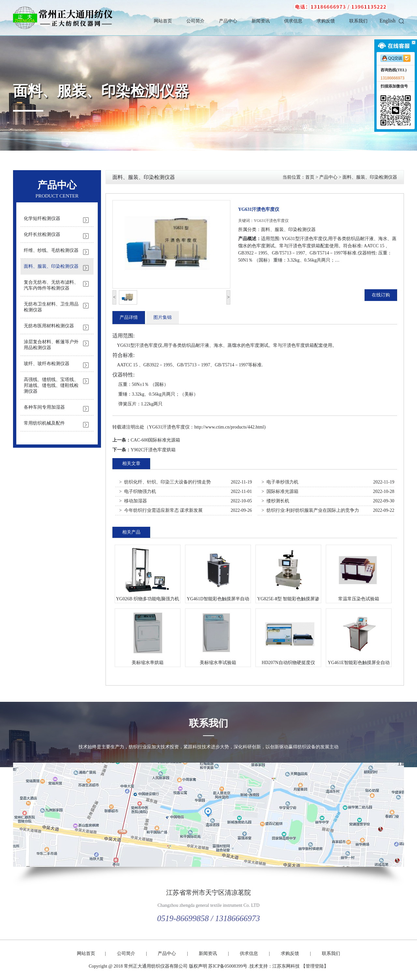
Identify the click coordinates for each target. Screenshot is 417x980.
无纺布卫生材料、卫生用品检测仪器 (51, 307)
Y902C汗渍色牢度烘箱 (153, 450)
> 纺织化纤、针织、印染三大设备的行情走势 (165, 482)
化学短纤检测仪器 (42, 218)
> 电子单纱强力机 (280, 482)
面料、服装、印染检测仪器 (101, 91)
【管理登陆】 (315, 966)
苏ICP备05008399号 (228, 966)
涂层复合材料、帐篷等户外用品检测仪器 (51, 345)
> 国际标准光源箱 (280, 491)
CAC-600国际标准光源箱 (155, 440)
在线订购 (381, 295)
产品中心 (228, 21)
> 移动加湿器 (133, 501)
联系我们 (358, 21)
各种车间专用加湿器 (44, 407)
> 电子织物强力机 (138, 491)
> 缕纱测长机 (275, 501)
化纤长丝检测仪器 (42, 234)
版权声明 (198, 966)
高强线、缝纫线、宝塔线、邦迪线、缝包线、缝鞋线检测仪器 (51, 385)
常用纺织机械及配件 (44, 423)
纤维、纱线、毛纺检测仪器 (51, 250)
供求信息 (293, 21)
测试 (264, 345)
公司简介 (195, 21)
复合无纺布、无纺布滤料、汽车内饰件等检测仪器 (51, 285)
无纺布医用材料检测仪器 (49, 326)
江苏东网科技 (286, 966)
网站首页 (163, 21)
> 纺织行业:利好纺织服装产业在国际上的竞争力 (310, 510)
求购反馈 (326, 21)
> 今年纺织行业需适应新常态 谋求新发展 (161, 510)
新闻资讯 (261, 21)
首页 (310, 177)
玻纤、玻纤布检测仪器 (47, 364)
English (388, 21)
